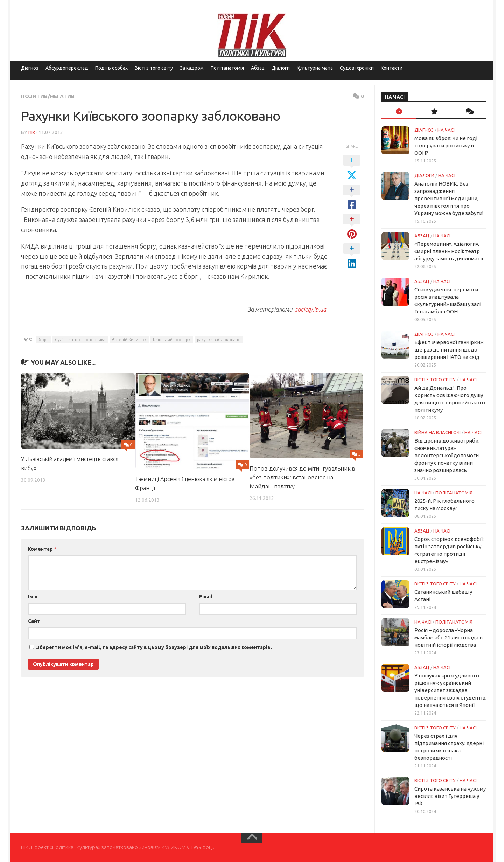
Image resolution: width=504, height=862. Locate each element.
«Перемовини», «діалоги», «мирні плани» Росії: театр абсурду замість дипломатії (449, 251)
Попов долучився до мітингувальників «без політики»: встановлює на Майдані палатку (302, 477)
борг (43, 339)
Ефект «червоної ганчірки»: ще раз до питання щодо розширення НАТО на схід (449, 350)
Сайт (34, 621)
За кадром (192, 68)
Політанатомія (227, 68)
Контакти (392, 68)
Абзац (258, 68)
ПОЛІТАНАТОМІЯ (454, 493)
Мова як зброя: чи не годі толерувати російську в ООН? (446, 145)
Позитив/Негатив (49, 96)
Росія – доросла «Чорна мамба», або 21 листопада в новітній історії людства (449, 637)
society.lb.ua (310, 309)
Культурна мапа (315, 68)
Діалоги (281, 68)
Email (206, 596)
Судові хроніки (357, 68)
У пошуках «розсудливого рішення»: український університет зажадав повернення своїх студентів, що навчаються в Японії (450, 690)
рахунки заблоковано (219, 339)
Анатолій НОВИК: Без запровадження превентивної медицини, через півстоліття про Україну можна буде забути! (449, 198)
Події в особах (111, 68)
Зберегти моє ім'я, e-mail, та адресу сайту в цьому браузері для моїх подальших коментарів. (154, 647)
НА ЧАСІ (446, 130)
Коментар (42, 549)
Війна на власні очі (437, 432)
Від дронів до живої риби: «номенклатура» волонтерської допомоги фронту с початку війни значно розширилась (447, 455)
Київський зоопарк (172, 339)
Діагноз (30, 68)
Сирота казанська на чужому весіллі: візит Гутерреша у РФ (450, 796)
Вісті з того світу (154, 68)
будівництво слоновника (80, 339)
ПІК (32, 132)
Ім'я (33, 596)
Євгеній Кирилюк (129, 339)
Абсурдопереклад (67, 68)
